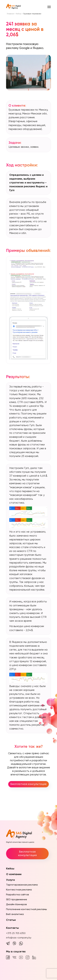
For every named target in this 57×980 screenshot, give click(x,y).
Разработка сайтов (17, 895)
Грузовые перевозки (32, 14)
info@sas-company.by (19, 938)
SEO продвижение (17, 900)
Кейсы (19, 14)
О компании (14, 874)
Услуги (10, 880)
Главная (10, 14)
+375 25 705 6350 (16, 933)
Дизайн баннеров (16, 905)
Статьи (11, 920)
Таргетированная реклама (22, 885)
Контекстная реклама (19, 890)
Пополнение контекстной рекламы (26, 909)
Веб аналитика (15, 914)
